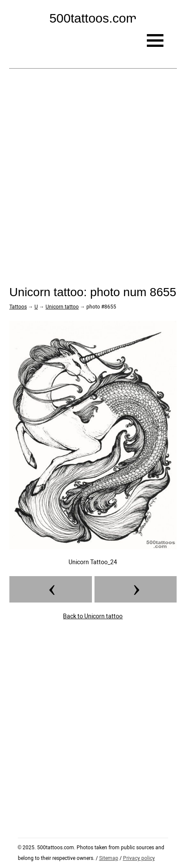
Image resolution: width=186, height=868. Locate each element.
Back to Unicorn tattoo (93, 616)
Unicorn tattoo (62, 307)
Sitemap (109, 858)
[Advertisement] (93, 170)
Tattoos (18, 307)
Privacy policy (139, 858)
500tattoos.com (93, 18)
